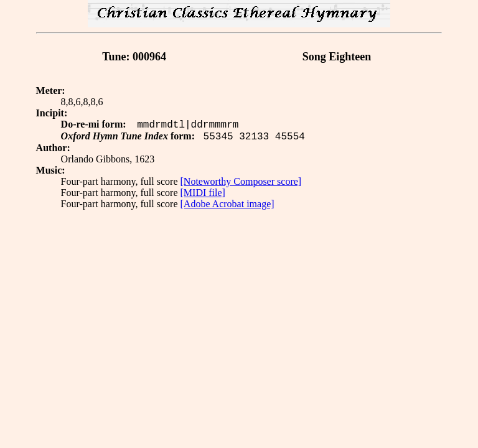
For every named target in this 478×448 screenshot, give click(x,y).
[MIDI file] (203, 193)
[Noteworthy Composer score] (241, 181)
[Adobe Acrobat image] (227, 204)
